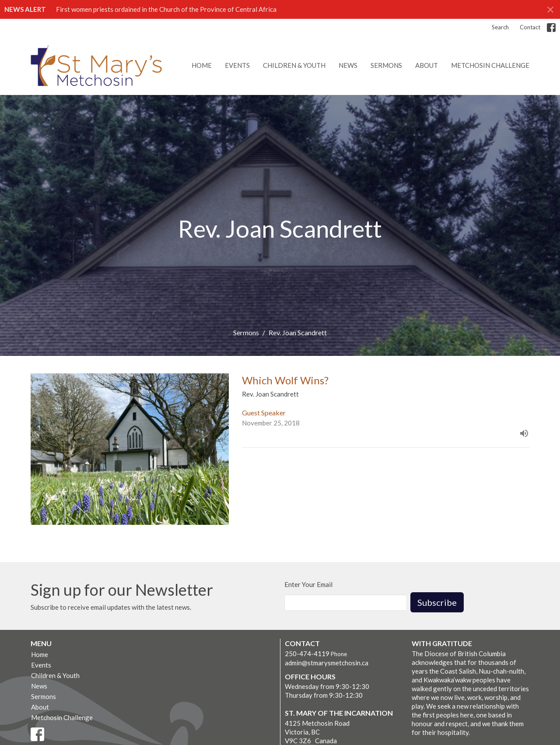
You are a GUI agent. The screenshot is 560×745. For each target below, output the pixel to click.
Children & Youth (294, 65)
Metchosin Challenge (490, 65)
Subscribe (437, 602)
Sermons (386, 65)
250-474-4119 (307, 654)
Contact (530, 27)
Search (500, 27)
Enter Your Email (308, 584)
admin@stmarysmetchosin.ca (327, 663)
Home (202, 65)
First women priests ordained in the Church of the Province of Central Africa (166, 9)
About (427, 65)
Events (237, 65)
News (348, 65)
